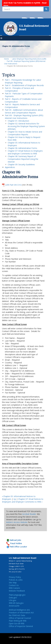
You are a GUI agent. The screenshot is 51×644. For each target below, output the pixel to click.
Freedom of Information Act (21, 613)
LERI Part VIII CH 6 (13, 185)
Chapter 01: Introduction (18, 121)
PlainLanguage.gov (17, 595)
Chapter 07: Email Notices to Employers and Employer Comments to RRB (25, 152)
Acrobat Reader (29, 514)
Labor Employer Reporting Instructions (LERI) (29, 59)
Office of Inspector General (21, 626)
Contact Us (14, 585)
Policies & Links (16, 580)
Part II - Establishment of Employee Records (24, 85)
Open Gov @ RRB (17, 623)
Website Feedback (17, 591)
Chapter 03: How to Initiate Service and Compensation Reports (25, 133)
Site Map (13, 583)
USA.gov (13, 600)
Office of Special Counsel (20, 618)
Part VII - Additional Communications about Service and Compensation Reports (24, 111)
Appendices (10, 167)
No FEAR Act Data (17, 615)
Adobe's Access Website (17, 522)
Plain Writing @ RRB (18, 621)
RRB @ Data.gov (16, 603)
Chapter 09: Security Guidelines (21, 164)
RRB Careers (14, 588)
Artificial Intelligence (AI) (19, 610)
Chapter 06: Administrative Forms (22, 148)
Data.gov (13, 598)
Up (15, 499)
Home (6, 59)
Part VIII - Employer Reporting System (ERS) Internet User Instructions (24, 117)
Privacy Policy (15, 577)
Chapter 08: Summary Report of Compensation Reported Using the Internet (23, 159)
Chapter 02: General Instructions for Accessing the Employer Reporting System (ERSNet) (26, 126)
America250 (14, 606)
